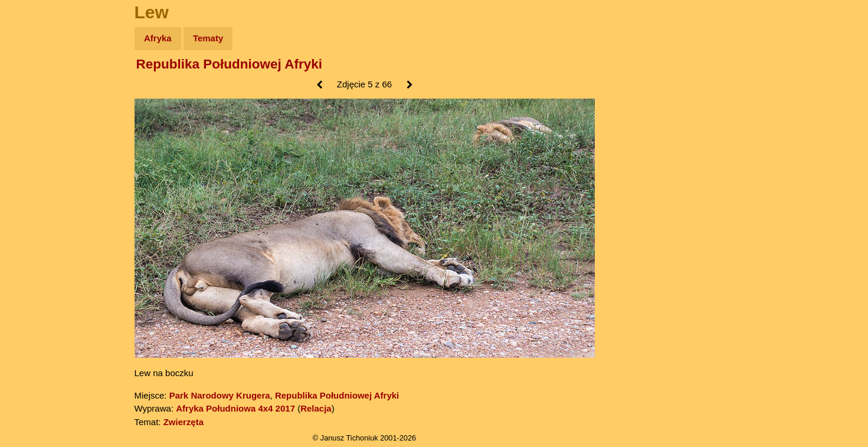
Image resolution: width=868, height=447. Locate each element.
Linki (30, 221)
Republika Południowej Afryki (229, 64)
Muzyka (36, 175)
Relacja (316, 408)
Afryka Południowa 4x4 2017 (235, 408)
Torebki (35, 244)
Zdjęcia (35, 107)
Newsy (34, 130)
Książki (35, 153)
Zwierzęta (184, 422)
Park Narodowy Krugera (220, 395)
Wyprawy (39, 84)
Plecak (34, 198)
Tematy (208, 38)
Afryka (158, 38)
